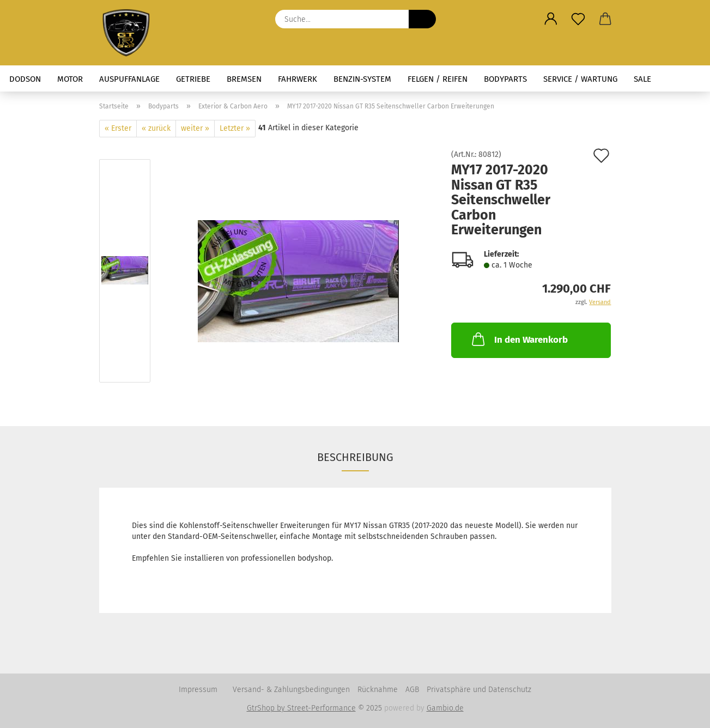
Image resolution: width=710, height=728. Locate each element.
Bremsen (244, 79)
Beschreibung (355, 457)
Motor (70, 79)
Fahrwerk (298, 79)
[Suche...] (422, 19)
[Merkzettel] (578, 19)
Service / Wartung (580, 79)
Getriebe (193, 79)
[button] (551, 19)
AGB (412, 690)
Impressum (198, 690)
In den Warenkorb (519, 339)
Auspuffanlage (129, 79)
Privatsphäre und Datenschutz (479, 690)
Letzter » (235, 128)
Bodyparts (505, 79)
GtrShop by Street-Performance (301, 708)
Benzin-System (362, 79)
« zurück (156, 128)
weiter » (195, 128)
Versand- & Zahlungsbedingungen (291, 690)
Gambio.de (445, 708)
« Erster (118, 128)
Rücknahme (378, 690)
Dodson (25, 79)
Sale (642, 79)
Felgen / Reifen (438, 79)
